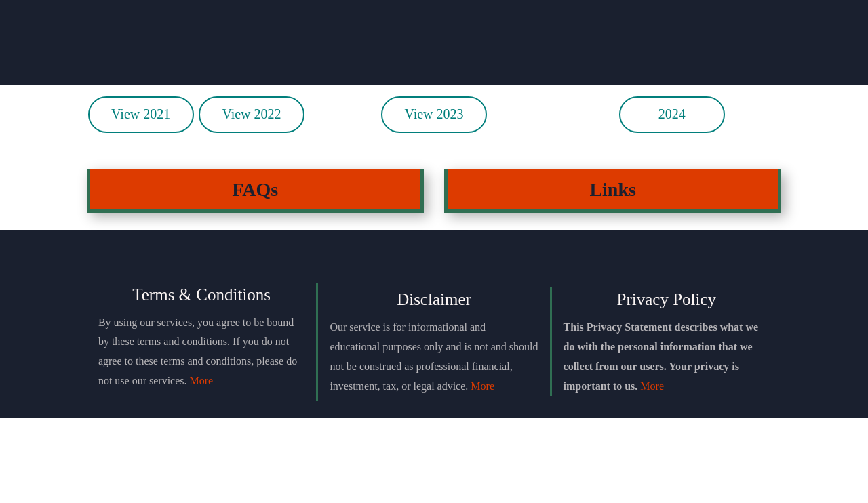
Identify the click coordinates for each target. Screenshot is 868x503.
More (202, 465)
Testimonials (587, 48)
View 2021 (141, 199)
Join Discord (280, 48)
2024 (672, 199)
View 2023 (434, 199)
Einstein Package (434, 48)
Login (741, 48)
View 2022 (251, 199)
